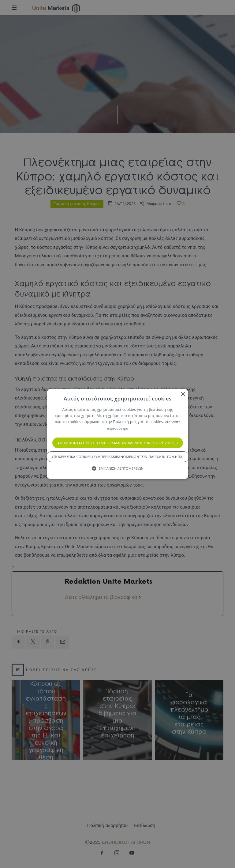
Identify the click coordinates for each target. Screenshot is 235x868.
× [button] (183, 394)
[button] (117, 468)
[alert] (117, 434)
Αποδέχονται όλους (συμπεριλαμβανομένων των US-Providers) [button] (117, 443)
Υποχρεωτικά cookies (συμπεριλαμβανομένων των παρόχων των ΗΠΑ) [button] (117, 457)
